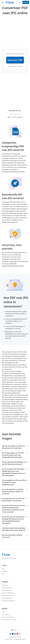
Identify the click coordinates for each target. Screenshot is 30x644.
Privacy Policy (6, 615)
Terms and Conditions (8, 617)
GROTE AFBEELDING (8, 593)
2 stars (13, 114)
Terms (19, 637)
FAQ (3, 574)
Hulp (3, 569)
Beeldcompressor (7, 588)
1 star (10, 114)
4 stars (17, 114)
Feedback (5, 571)
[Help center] (20, 2)
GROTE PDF (5, 585)
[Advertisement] (15, 31)
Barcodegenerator (7, 598)
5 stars (20, 114)
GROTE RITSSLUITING (8, 595)
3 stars (15, 114)
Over (3, 612)
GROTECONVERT (7, 590)
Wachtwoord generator (8, 601)
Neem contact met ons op (9, 620)
